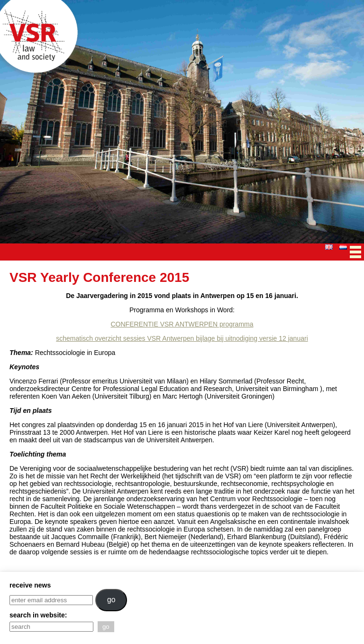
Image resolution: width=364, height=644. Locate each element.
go (111, 600)
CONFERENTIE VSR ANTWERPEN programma (182, 324)
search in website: (38, 615)
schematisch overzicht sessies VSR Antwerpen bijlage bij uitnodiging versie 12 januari (182, 338)
